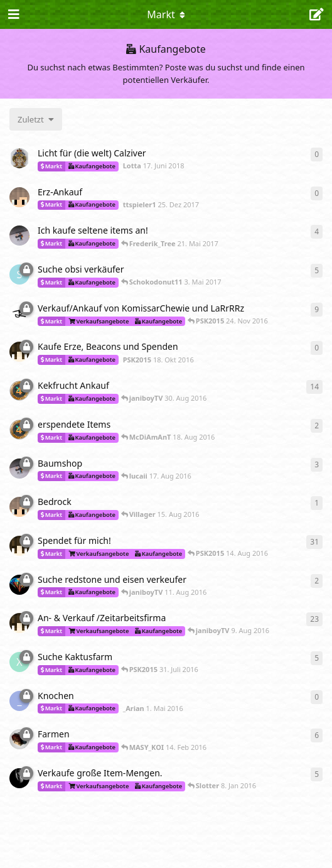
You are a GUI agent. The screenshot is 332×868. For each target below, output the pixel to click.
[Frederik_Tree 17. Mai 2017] (19, 236)
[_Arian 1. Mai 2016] (19, 701)
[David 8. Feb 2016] (19, 739)
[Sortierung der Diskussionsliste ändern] (36, 119)
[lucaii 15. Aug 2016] (19, 430)
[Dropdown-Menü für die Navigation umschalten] (166, 14)
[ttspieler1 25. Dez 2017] (19, 197)
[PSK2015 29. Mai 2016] (19, 546)
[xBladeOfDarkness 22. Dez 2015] (19, 662)
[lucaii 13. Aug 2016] (19, 391)
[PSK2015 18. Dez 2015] (19, 623)
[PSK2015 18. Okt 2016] (19, 352)
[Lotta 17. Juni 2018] (19, 158)
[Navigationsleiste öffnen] (13, 14)
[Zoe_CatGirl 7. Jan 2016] (19, 778)
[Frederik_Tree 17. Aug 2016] (19, 469)
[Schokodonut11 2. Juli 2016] (19, 274)
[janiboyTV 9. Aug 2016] (19, 585)
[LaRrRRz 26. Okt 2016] (19, 313)
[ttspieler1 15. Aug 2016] (19, 507)
